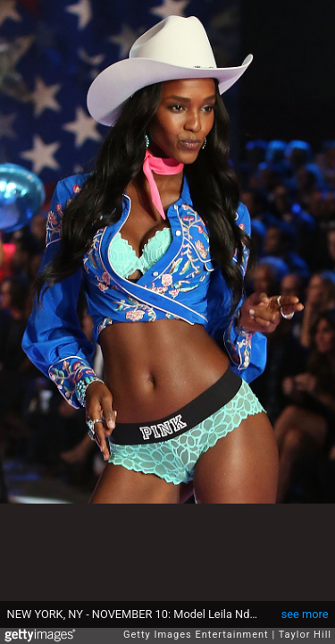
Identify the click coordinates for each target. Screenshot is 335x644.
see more (305, 614)
